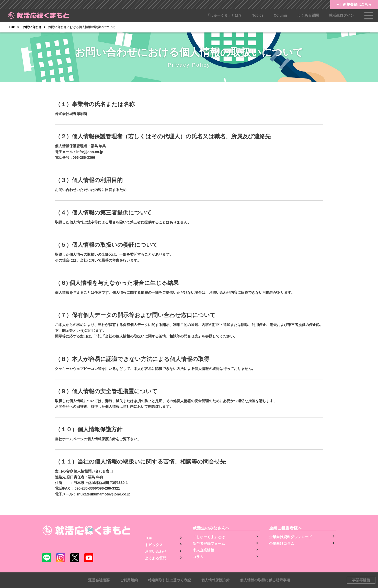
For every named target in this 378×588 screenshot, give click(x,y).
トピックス (154, 545)
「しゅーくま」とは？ (224, 15)
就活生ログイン (341, 15)
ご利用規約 (129, 580)
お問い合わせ (32, 27)
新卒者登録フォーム (209, 544)
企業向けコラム (282, 544)
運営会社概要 (99, 580)
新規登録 (354, 4)
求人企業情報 (203, 550)
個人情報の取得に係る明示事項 (265, 580)
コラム (198, 557)
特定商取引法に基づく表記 (169, 580)
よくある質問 (308, 15)
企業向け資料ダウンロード (291, 537)
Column (280, 15)
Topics (258, 15)
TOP (12, 27)
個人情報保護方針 (215, 580)
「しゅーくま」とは (209, 537)
